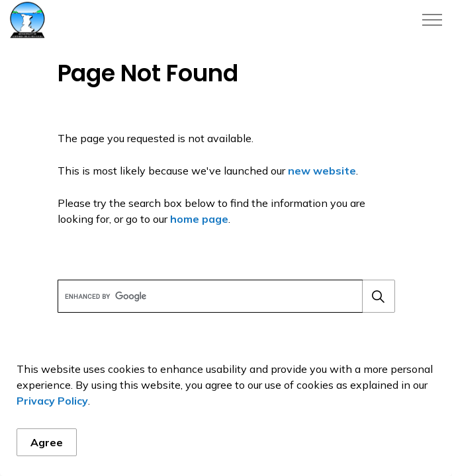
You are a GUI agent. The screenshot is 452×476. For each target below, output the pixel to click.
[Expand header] (432, 20)
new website (322, 171)
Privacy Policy (52, 401)
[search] (225, 296)
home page (199, 219)
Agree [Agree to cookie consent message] (47, 442)
